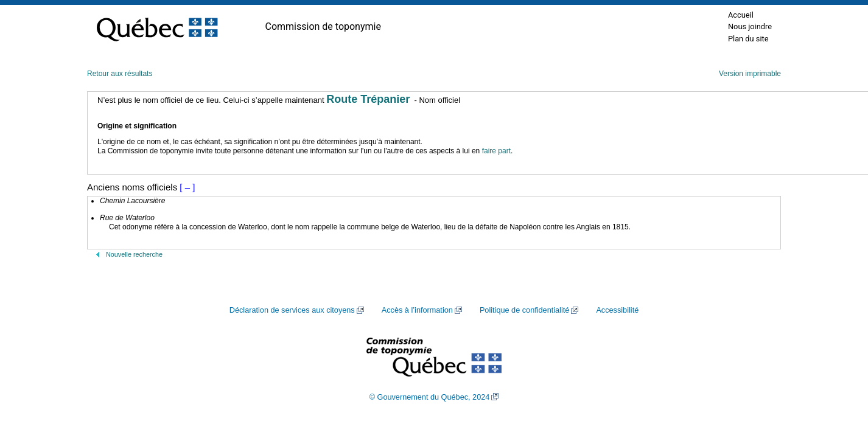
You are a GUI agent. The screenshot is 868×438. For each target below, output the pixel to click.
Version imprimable (750, 74)
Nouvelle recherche (134, 254)
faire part (496, 151)
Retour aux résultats (120, 74)
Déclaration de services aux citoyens (292, 310)
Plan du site (748, 39)
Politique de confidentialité (524, 310)
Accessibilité (617, 310)
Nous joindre (750, 26)
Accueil (741, 15)
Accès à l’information (417, 310)
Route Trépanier (368, 99)
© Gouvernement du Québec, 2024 (430, 397)
